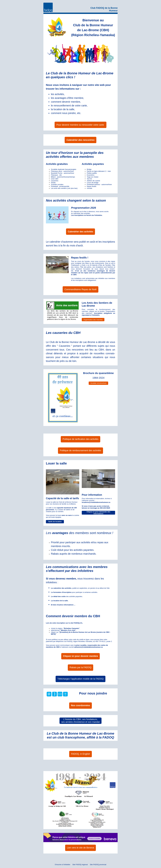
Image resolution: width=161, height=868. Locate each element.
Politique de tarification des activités (80, 439)
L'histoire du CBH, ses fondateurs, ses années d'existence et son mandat (80, 721)
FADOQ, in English (80, 754)
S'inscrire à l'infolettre (62, 865)
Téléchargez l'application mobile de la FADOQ (80, 679)
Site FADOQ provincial (98, 865)
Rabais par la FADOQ (80, 667)
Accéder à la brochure (98, 383)
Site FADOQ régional (80, 865)
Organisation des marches (93, 320)
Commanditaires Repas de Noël (80, 289)
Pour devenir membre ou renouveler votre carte (80, 125)
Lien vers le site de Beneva (80, 848)
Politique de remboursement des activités (80, 450)
